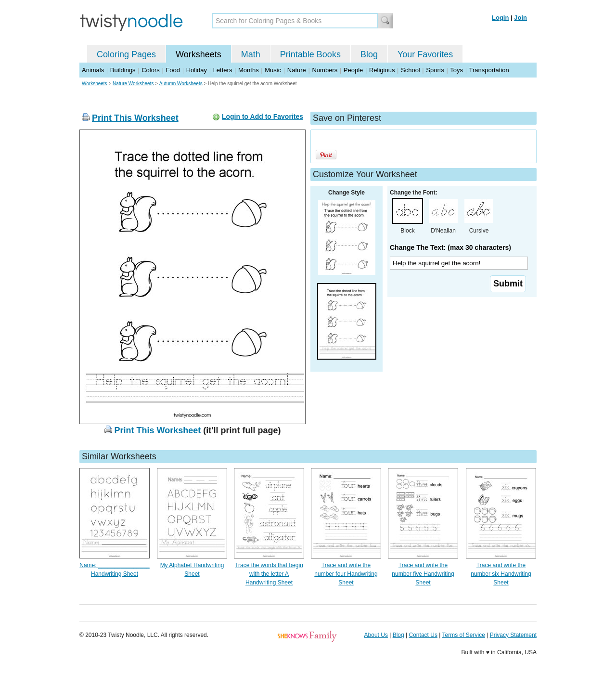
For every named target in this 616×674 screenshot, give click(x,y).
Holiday (197, 70)
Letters (223, 70)
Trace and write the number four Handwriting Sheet (346, 574)
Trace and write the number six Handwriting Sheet (501, 574)
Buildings (123, 70)
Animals (93, 70)
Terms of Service (463, 635)
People (353, 70)
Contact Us (423, 635)
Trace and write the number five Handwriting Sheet (423, 574)
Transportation (489, 70)
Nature (297, 70)
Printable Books (310, 54)
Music (273, 70)
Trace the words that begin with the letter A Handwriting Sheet (269, 574)
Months (249, 70)
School (411, 70)
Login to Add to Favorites (263, 117)
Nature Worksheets (133, 84)
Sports (435, 70)
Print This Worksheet (135, 118)
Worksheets (199, 54)
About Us (376, 635)
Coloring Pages (126, 54)
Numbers (325, 70)
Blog (369, 54)
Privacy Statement (513, 635)
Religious (382, 70)
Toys (456, 70)
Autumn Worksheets (181, 84)
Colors (151, 70)
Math (251, 54)
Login (500, 18)
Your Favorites (425, 54)
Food (173, 70)
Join (520, 18)
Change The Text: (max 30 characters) (450, 247)
